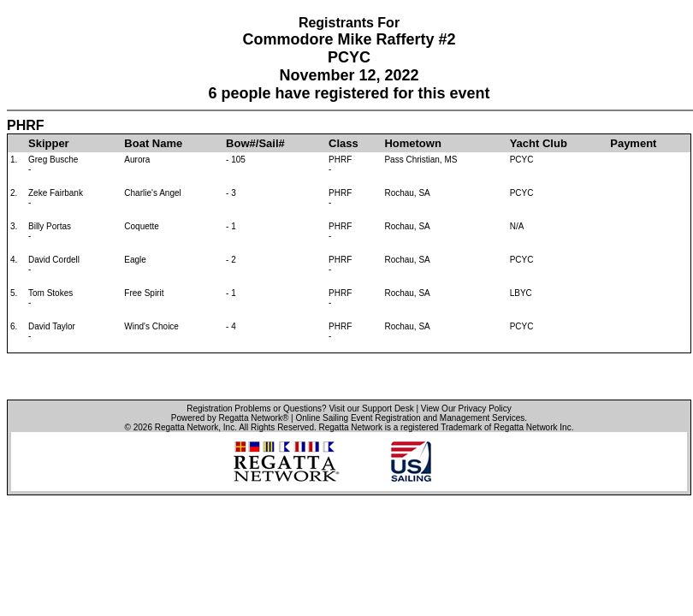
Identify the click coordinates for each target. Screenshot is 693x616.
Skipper (49, 143)
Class (344, 143)
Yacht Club (539, 143)
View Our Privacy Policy (466, 409)
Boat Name (153, 143)
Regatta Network (187, 427)
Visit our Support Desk (371, 409)
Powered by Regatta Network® (230, 418)
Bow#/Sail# (255, 143)
